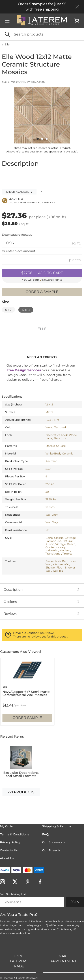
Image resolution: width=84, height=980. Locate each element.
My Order (7, 826)
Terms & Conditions (15, 834)
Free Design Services (24, 370)
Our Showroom (53, 842)
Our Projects (51, 850)
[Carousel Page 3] (47, 139)
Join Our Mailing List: (13, 894)
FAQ (45, 834)
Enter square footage (17, 235)
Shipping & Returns (57, 826)
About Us (7, 858)
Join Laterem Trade (18, 961)
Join (75, 902)
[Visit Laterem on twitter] (16, 882)
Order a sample (42, 292)
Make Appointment (64, 959)
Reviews (10, 614)
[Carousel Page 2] (42, 139)
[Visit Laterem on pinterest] (28, 882)
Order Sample (27, 718)
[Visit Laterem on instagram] (3, 882)
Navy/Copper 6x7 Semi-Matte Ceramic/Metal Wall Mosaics (26, 693)
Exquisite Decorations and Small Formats (21, 774)
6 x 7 (8, 310)
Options (10, 602)
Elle (7, 45)
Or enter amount (18, 251)
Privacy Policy (10, 842)
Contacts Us (9, 850)
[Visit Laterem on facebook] (41, 882)
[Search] (42, 34)
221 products (21, 792)
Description (13, 590)
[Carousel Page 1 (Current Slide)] (38, 139)
